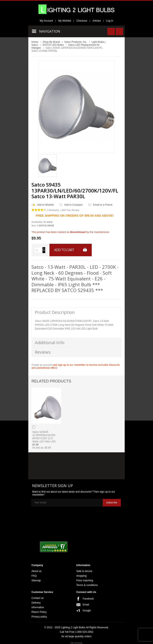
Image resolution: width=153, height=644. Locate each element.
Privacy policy (39, 617)
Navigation (50, 31)
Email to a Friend (103, 205)
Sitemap (36, 580)
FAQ (34, 576)
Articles (97, 21)
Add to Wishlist (45, 205)
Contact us (38, 598)
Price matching (85, 580)
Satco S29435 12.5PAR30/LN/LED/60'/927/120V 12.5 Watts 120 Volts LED (44, 437)
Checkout (82, 21)
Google (87, 611)
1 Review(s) (53, 210)
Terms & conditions (87, 585)
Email (86, 605)
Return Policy (39, 612)
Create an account (42, 365)
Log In (110, 21)
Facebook (88, 599)
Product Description (55, 312)
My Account (46, 21)
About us (36, 571)
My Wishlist (65, 21)
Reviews (43, 352)
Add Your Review (70, 210)
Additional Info (50, 343)
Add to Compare (73, 205)
